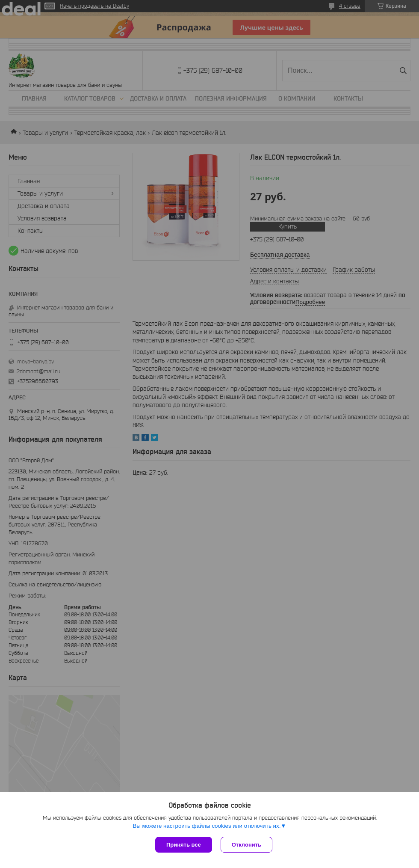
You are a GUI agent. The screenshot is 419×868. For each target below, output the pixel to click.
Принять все (184, 845)
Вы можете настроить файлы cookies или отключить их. (207, 826)
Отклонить (246, 845)
